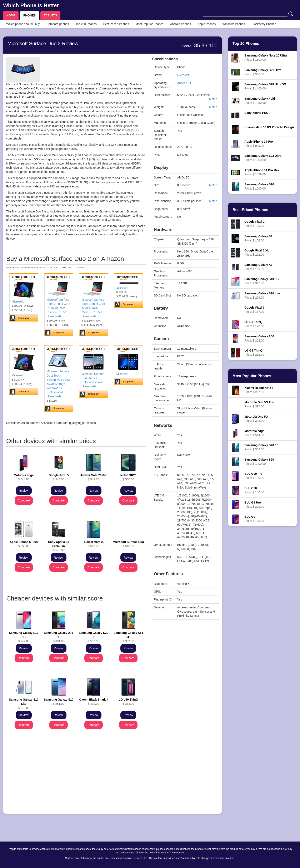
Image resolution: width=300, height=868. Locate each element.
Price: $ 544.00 (254, 433)
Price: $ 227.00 (259, 390)
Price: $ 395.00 (259, 404)
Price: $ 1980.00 (260, 101)
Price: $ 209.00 (254, 505)
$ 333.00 (128, 702)
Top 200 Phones (86, 24)
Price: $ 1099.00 (262, 172)
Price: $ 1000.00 (259, 186)
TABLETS (50, 15)
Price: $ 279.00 (262, 295)
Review (24, 491)
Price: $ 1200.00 (263, 158)
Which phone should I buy (23, 24)
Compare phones (58, 24)
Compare (24, 500)
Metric (213, 99)
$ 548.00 (59, 477)
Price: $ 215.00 (254, 353)
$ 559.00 (24, 544)
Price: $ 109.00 (258, 267)
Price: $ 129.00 (254, 224)
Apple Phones (207, 24)
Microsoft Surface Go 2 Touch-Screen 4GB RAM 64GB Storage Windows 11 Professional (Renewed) (58, 384)
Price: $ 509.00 (261, 447)
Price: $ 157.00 (254, 310)
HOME (11, 15)
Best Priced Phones (116, 24)
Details (81, 268)
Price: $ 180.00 (254, 476)
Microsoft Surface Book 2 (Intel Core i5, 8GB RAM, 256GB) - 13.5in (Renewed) (93, 308)
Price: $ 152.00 (257, 252)
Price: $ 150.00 (254, 490)
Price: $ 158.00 (258, 238)
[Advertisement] (76, 782)
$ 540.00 (128, 544)
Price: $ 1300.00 (266, 58)
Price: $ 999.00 (259, 144)
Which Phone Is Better (31, 5)
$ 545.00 (59, 546)
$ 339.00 (128, 637)
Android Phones (181, 24)
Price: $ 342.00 (261, 281)
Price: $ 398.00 (256, 419)
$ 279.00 (24, 704)
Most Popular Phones (150, 24)
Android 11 (184, 83)
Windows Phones (234, 24)
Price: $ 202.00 (259, 338)
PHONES (29, 15)
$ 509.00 (94, 637)
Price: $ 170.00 (254, 324)
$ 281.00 (59, 702)
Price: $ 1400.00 (265, 86)
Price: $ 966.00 (263, 72)
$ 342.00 (24, 637)
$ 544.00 (24, 477)
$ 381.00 (59, 637)
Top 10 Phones (246, 44)
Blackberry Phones (264, 24)
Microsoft (18, 301)
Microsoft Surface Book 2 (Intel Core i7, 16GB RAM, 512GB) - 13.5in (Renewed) (58, 308)
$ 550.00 (128, 477)
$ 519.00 (94, 544)
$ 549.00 (94, 477)
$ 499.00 (94, 702)
